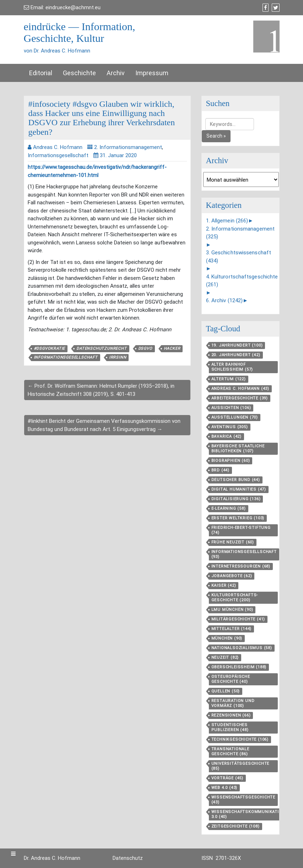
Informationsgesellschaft (58, 155)
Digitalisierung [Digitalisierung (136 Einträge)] (236, 499)
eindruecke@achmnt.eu (73, 7)
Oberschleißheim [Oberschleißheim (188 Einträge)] (239, 667)
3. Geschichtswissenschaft (239, 257)
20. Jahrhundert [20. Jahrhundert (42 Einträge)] (236, 355)
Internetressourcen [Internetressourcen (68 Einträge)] (241, 566)
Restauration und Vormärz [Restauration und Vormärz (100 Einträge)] (233, 703)
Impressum (152, 73)
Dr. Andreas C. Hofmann (52, 858)
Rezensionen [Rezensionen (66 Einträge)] (231, 715)
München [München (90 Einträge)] (227, 638)
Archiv (116, 73)
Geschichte (79, 73)
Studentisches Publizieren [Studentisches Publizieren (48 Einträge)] (230, 727)
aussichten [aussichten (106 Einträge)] (231, 408)
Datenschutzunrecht (101, 349)
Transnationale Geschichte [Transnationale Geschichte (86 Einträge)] (230, 751)
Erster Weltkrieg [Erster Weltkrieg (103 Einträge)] (238, 518)
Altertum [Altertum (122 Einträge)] (229, 379)
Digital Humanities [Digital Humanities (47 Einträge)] (239, 489)
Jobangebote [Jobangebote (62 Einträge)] (232, 576)
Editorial (41, 73)
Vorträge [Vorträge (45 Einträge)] (227, 778)
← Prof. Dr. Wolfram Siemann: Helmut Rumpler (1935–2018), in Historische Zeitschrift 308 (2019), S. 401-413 (101, 390)
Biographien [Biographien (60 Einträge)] (231, 461)
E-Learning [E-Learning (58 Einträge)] (229, 508)
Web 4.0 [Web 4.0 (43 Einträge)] (224, 788)
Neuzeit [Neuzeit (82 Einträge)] (225, 657)
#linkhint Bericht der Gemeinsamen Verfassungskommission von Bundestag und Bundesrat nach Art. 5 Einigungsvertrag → (104, 425)
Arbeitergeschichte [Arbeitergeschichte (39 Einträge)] (240, 398)
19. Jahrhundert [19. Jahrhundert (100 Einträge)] (237, 345)
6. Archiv (224, 300)
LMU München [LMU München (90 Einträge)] (232, 610)
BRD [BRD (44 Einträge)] (220, 470)
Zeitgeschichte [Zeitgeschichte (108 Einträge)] (236, 826)
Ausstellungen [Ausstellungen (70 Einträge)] (235, 417)
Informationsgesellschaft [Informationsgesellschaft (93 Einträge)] (244, 554)
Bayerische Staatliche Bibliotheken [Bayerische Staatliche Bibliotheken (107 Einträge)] (238, 449)
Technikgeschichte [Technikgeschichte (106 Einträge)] (240, 739)
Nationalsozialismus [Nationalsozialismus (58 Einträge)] (242, 648)
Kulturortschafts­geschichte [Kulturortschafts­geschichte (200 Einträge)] (235, 598)
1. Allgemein (227, 221)
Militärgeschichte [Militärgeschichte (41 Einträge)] (238, 619)
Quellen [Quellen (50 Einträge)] (226, 691)
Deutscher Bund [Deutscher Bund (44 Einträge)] (236, 480)
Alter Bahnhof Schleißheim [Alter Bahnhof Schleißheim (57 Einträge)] (232, 367)
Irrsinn (118, 357)
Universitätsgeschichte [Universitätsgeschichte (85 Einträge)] (240, 766)
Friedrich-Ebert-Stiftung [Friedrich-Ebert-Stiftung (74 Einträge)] (241, 530)
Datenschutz (128, 858)
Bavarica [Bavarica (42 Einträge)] (226, 436)
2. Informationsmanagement (128, 147)
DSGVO (145, 349)
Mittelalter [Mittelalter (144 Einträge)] (232, 629)
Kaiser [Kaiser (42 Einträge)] (224, 585)
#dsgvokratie (50, 349)
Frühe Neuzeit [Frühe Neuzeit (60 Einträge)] (233, 542)
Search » (216, 136)
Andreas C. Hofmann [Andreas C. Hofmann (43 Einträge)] (240, 389)
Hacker (172, 349)
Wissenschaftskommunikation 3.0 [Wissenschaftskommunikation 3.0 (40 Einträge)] (248, 814)
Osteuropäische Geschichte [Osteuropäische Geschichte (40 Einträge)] (231, 679)
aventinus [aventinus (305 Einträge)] (230, 427)
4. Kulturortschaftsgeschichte (242, 281)
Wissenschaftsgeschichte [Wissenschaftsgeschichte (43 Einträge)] (243, 800)
